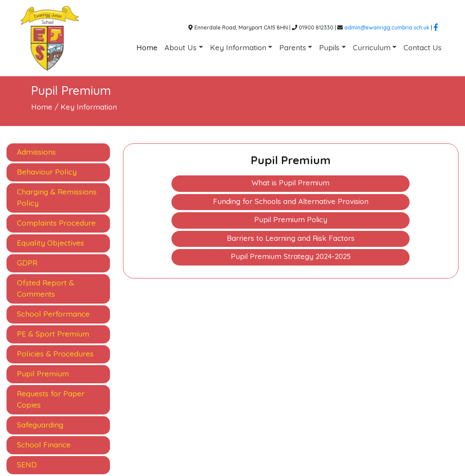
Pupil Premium (43, 374)
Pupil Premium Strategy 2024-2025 (291, 256)
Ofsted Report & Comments (45, 288)
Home (147, 47)
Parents (293, 47)
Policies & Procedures (55, 354)
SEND (27, 465)
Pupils (329, 47)
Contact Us (423, 47)
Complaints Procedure (56, 223)
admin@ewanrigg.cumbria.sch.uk (387, 27)
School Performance (53, 314)
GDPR (27, 263)
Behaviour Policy (47, 172)
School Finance (44, 445)
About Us (181, 47)
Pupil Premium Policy (291, 219)
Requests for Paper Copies (51, 399)
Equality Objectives (50, 243)
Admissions (36, 152)
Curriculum (372, 47)
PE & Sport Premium (53, 334)
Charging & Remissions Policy (57, 197)
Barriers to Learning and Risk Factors (291, 238)
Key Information (238, 47)
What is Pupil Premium (291, 183)
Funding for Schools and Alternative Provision (291, 201)
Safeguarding (40, 425)
